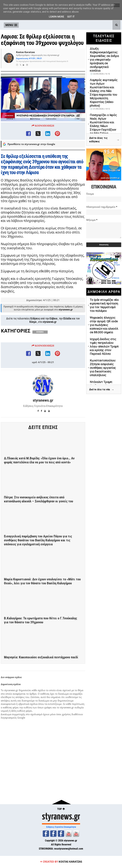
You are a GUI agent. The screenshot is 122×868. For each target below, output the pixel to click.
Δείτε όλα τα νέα (102, 390)
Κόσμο (33, 340)
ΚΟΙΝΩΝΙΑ (40, 351)
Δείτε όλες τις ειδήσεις (104, 140)
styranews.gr (49, 340)
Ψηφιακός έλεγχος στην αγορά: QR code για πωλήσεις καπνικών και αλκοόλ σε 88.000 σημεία (104, 325)
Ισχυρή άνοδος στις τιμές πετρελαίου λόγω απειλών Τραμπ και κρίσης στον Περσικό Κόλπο (104, 346)
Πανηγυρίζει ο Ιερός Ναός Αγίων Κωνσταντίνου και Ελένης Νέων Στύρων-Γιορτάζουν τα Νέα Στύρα (103, 124)
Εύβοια (53, 337)
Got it (71, 17)
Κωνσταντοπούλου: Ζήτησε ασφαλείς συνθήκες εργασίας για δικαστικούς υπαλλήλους (103, 368)
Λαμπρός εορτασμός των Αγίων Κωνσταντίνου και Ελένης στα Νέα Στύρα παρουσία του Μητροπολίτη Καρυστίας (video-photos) (104, 93)
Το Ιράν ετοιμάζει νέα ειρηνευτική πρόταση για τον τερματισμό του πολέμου (104, 305)
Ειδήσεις (35, 337)
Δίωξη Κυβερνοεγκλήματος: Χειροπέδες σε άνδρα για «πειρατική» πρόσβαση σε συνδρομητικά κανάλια (104, 60)
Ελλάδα (67, 337)
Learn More (56, 17)
